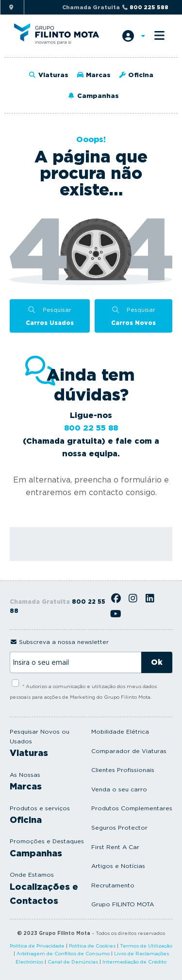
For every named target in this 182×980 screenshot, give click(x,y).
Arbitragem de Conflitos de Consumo (63, 953)
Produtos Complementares (132, 808)
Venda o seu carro (119, 789)
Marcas (93, 75)
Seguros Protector (119, 827)
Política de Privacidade (37, 946)
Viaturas (49, 75)
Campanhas (93, 96)
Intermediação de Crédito (134, 962)
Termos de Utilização (146, 946)
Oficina (136, 75)
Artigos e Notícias (118, 866)
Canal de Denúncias (73, 962)
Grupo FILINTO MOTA (123, 904)
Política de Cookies (92, 946)
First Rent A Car (115, 847)
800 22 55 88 (91, 428)
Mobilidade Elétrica (120, 731)
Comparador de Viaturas (129, 751)
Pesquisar (50, 317)
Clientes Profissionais (123, 770)
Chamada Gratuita (115, 7)
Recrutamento (113, 885)
